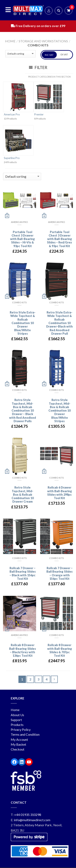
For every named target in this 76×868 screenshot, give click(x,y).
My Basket (18, 744)
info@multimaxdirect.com (32, 820)
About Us (17, 715)
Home (10, 41)
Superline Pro (12, 158)
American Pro (12, 114)
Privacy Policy (21, 729)
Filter (38, 67)
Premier (39, 114)
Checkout (18, 749)
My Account (19, 739)
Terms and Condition (25, 734)
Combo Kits (19, 302)
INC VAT (49, 55)
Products (17, 725)
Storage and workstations (43, 41)
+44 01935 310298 (28, 815)
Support (16, 720)
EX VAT (64, 54)
